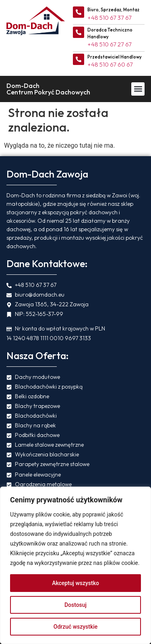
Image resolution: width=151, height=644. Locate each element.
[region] (75, 565)
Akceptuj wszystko (75, 583)
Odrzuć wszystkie (76, 627)
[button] (138, 89)
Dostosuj (75, 605)
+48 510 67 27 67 (110, 44)
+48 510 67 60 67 (110, 64)
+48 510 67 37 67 (110, 18)
